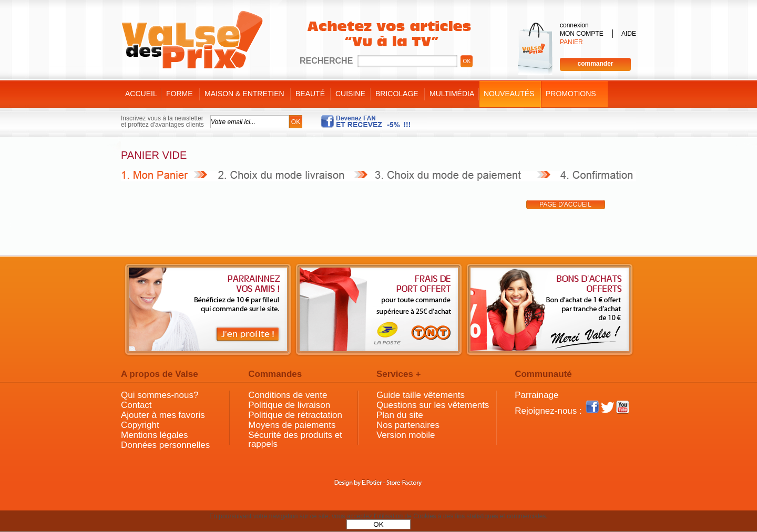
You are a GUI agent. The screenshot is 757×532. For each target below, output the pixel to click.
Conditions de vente (288, 395)
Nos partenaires (408, 425)
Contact (136, 405)
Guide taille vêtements (421, 395)
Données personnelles (165, 445)
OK (378, 524)
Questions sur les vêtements (433, 405)
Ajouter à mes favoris (163, 415)
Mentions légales (155, 435)
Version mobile (406, 435)
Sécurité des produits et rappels (295, 439)
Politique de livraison (289, 405)
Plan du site (400, 415)
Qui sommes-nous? (160, 395)
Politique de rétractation (295, 415)
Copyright (140, 425)
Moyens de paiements (292, 425)
